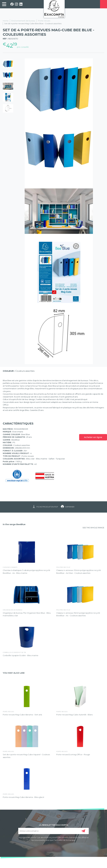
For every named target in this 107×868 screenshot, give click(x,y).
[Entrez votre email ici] (54, 831)
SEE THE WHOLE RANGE (93, 528)
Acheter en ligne (93, 437)
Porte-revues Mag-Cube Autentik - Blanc (75, 715)
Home (6, 21)
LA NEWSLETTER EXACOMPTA (54, 825)
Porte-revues (44, 21)
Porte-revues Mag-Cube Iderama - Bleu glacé (23, 797)
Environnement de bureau (23, 21)
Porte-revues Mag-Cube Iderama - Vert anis (22, 715)
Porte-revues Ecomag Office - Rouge (73, 754)
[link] (4, 4)
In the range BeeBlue (14, 524)
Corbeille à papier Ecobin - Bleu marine (21, 655)
